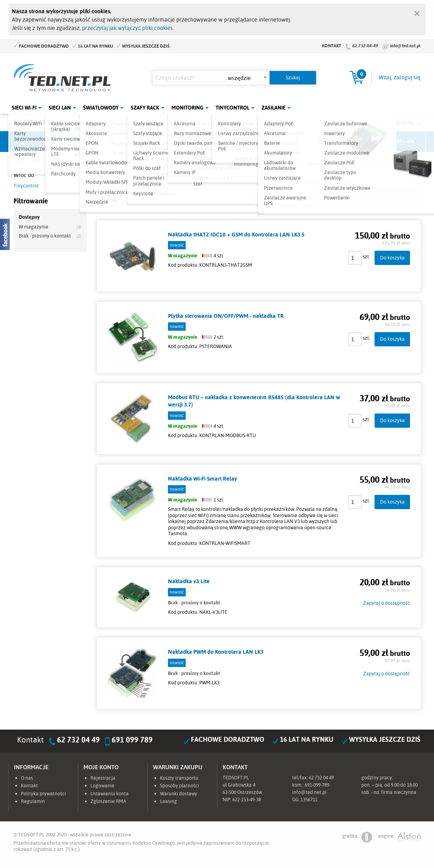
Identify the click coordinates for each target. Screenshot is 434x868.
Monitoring (187, 108)
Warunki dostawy (179, 794)
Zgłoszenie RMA (108, 801)
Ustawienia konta (110, 794)
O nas (27, 778)
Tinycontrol (232, 108)
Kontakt (332, 46)
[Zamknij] (417, 12)
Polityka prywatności (43, 794)
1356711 (309, 799)
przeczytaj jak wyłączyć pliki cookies (127, 28)
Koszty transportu (179, 778)
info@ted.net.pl (405, 46)
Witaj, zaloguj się (400, 77)
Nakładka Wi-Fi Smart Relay (203, 479)
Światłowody (101, 108)
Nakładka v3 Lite (189, 581)
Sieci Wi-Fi (24, 108)
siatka (272, 200)
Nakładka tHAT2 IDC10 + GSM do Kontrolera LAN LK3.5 (236, 234)
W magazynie (34, 227)
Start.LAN (400, 142)
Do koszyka (392, 258)
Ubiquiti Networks (35, 142)
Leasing (168, 801)
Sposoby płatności (180, 786)
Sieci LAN (60, 108)
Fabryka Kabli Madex (139, 142)
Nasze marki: (36, 122)
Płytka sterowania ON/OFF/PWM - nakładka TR (226, 316)
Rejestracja (103, 778)
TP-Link (243, 142)
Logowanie (102, 786)
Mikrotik (87, 142)
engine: (399, 837)
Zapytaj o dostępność (387, 603)
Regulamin (33, 801)
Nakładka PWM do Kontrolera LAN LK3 (216, 652)
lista (256, 200)
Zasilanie (274, 108)
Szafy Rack (145, 108)
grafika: (357, 837)
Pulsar (191, 142)
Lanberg (347, 142)
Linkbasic (295, 142)
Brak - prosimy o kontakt (45, 236)
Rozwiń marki (398, 123)
